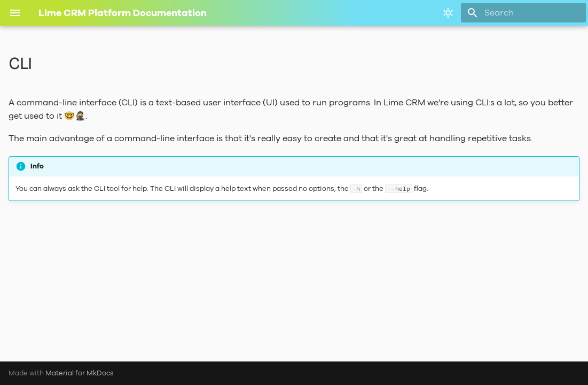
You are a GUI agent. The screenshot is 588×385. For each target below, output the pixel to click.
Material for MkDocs (80, 373)
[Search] (523, 13)
